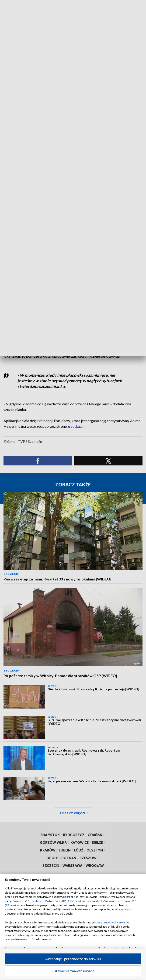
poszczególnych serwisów (113, 922)
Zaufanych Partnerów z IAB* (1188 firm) (56, 901)
